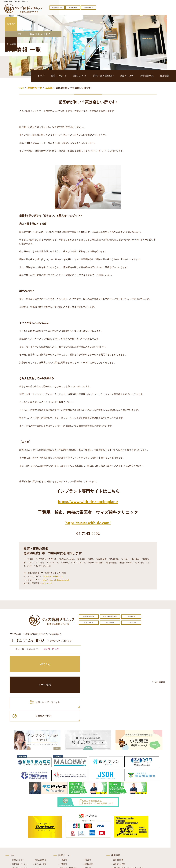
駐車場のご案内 (64, 673)
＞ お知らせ (37, 828)
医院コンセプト (83, 76)
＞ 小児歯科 (87, 820)
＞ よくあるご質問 (40, 824)
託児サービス (89, 8)
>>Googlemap (159, 682)
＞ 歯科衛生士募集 (118, 824)
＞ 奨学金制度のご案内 (19, 828)
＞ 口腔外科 (87, 828)
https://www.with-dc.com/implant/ (88, 502)
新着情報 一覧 (35, 88)
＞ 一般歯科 (63, 820)
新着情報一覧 (153, 76)
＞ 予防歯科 (63, 824)
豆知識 (49, 88)
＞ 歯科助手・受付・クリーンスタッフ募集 (127, 828)
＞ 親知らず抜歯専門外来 (68, 828)
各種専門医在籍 (57, 8)
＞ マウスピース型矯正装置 (92, 844)
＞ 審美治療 (63, 836)
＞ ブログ (36, 832)
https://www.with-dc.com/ (88, 523)
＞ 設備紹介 (15, 836)
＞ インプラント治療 (90, 832)
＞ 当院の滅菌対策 (40, 820)
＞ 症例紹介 (37, 836)
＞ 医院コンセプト (17, 820)
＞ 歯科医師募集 (117, 820)
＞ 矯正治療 (87, 836)
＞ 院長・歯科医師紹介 (19, 832)
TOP (22, 88)
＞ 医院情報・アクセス (19, 824)
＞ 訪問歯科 (87, 848)
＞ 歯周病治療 (88, 824)
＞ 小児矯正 (87, 840)
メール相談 (64, 660)
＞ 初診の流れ (15, 840)
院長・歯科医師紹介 (119, 76)
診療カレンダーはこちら (30, 673)
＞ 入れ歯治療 (63, 840)
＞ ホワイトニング (65, 832)
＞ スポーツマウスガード (68, 844)
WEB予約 (27, 660)
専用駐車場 (73, 8)
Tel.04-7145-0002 (27, 641)
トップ (70, 76)
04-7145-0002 (46, 583)
